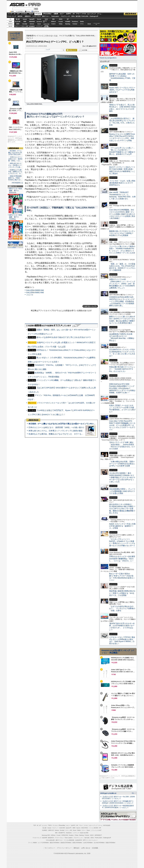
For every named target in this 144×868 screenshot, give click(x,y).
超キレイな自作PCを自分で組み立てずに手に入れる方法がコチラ (64, 337)
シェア (48, 50)
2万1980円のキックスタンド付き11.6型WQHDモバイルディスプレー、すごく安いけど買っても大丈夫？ (122, 353)
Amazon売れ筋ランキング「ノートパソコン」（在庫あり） (15, 36)
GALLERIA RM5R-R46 (35, 290)
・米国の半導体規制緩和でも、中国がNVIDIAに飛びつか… (15, 178)
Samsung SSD (46, 835)
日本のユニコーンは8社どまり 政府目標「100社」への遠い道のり (56, 427)
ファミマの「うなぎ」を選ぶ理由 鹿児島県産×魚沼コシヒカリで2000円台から (123, 183)
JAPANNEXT (32, 26)
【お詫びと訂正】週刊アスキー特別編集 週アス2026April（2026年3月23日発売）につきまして (118, 802)
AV (74, 14)
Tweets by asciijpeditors (108, 58)
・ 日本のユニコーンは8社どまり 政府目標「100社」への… (15, 159)
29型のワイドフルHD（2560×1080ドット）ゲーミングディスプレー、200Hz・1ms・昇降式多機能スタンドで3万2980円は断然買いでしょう (122, 284)
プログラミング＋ (78, 838)
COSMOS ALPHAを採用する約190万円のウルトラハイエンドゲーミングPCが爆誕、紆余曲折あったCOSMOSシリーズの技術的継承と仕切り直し (122, 301)
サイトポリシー (50, 848)
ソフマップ (39, 26)
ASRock (53, 22)
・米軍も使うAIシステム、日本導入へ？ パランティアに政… (15, 165)
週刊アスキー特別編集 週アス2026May (16, 217)
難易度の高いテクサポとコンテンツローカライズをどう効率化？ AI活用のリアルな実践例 (122, 233)
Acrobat (25, 24)
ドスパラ (30, 295)
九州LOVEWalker (88, 843)
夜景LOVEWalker (77, 843)
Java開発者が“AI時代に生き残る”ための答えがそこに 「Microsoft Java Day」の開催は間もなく (122, 337)
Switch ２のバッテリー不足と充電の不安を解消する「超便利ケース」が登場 (122, 526)
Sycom (39, 19)
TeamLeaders (55, 16)
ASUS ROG (32, 22)
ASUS (61, 19)
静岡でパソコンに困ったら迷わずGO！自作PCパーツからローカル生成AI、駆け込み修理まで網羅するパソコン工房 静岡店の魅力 (122, 320)
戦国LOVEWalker (110, 843)
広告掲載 (95, 848)
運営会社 (77, 848)
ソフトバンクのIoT (96, 24)
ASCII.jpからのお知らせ (108, 793)
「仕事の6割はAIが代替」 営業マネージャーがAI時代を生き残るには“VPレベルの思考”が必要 (122, 464)
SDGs (73, 16)
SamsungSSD (45, 21)
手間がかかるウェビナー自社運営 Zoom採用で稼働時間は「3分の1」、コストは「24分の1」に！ (123, 559)
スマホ (84, 14)
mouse (25, 19)
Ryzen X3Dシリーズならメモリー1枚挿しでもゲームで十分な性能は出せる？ (122, 90)
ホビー (62, 14)
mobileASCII (79, 840)
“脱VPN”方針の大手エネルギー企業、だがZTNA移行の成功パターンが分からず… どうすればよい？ (122, 627)
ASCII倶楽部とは (17, 183)
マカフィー (18, 26)
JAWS (18, 24)
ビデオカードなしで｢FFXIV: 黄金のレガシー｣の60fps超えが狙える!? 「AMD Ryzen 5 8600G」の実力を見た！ (122, 640)
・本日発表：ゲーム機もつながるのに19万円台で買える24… (15, 153)
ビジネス (24, 14)
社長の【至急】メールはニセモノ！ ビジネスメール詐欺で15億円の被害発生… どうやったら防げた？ (122, 409)
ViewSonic (75, 22)
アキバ (78, 14)
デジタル (33, 4)
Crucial (61, 22)
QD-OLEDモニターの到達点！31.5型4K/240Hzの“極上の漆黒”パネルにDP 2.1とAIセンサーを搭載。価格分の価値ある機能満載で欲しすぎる (122, 509)
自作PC (69, 14)
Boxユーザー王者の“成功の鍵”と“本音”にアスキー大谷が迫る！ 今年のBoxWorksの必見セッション (122, 577)
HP (68, 19)
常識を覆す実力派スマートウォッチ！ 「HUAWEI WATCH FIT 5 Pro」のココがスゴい (122, 369)
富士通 (18, 19)
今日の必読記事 (50, 840)
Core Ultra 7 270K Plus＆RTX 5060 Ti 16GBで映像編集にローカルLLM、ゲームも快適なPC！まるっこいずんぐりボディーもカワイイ (122, 425)
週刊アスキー (46, 16)
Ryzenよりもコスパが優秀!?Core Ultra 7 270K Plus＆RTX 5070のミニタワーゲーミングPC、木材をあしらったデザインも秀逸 (122, 137)
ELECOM (18, 22)
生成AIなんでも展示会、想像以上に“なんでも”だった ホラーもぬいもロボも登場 (62, 434)
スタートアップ (91, 14)
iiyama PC (69, 828)
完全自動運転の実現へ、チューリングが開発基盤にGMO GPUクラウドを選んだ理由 (122, 491)
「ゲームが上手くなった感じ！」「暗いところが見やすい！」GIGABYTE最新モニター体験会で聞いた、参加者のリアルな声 (122, 151)
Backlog (68, 24)
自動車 (56, 14)
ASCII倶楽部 (131, 14)
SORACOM (65, 835)
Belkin (82, 22)
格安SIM (20, 16)
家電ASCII (28, 16)
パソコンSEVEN (46, 19)
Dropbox (53, 24)
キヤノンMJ (25, 26)
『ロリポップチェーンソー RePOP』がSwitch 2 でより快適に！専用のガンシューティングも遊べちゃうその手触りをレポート (122, 542)
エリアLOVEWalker (43, 843)
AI (15, 14)
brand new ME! (84, 833)
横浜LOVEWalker (55, 843)
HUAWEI (68, 22)
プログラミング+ (65, 16)
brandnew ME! (46, 26)
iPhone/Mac (47, 14)
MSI (53, 19)
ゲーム (99, 14)
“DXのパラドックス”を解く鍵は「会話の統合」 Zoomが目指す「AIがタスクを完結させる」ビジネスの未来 (122, 445)
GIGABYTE (39, 22)
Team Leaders (69, 838)
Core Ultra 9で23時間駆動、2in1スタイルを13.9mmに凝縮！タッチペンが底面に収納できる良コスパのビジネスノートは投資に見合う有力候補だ (122, 214)
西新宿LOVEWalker (66, 843)
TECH (31, 14)
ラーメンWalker (33, 843)
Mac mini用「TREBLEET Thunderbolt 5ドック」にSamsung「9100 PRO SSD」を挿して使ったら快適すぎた (122, 196)
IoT (18, 14)
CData (61, 24)
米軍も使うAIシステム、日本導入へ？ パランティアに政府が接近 (56, 431)
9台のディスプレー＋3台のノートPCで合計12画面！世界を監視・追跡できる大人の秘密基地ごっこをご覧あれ (122, 170)
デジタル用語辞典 (69, 840)
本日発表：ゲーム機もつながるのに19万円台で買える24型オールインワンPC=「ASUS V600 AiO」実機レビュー (75, 424)
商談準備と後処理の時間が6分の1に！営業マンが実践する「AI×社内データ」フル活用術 (122, 593)
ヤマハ (82, 24)
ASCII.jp (17, 5)
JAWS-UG (51, 830)
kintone (32, 24)
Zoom (89, 24)
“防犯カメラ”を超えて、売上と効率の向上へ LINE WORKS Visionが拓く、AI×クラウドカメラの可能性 (122, 108)
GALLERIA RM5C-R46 (35, 292)
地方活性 (78, 16)
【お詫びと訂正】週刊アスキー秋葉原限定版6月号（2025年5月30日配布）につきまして (118, 807)
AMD (25, 22)
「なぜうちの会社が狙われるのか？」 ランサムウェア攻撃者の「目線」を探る (122, 609)
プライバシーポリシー (64, 848)
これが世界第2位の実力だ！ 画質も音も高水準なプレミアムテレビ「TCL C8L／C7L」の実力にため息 (122, 122)
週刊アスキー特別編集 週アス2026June (16, 191)
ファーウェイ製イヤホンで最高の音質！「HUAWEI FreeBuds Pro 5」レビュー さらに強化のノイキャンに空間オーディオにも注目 (122, 250)
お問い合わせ (86, 848)
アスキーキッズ (12, 16)
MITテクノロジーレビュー (90, 840)
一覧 (63, 50)
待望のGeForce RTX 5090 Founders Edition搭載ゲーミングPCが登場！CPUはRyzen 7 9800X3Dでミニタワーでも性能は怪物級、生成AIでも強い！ (122, 388)
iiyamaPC (32, 19)
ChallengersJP (94, 16)
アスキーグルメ (37, 16)
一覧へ (133, 793)
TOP (35, 825)
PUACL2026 (85, 16)
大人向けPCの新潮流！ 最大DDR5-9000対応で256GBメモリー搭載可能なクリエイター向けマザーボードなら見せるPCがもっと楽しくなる (122, 477)
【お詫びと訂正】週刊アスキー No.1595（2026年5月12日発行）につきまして (119, 798)
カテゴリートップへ (90, 306)
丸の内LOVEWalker (99, 843)
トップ (10, 14)
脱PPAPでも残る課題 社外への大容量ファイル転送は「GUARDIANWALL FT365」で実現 (122, 77)
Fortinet (75, 24)
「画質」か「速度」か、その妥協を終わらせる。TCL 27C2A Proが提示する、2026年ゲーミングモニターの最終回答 (122, 267)
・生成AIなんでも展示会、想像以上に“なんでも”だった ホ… (15, 172)
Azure (39, 24)
